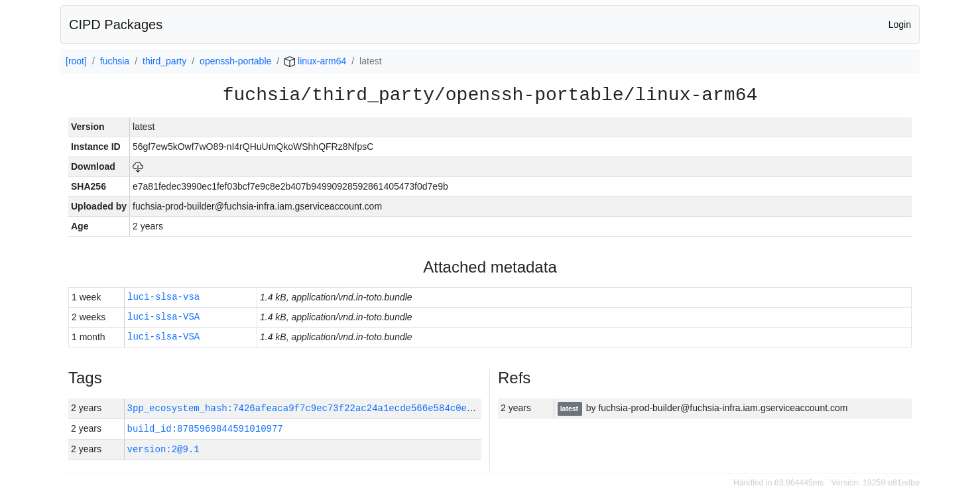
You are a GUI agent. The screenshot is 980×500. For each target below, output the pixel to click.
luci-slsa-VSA (163, 317)
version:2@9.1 (163, 449)
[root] (76, 61)
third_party (164, 61)
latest (570, 408)
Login (900, 25)
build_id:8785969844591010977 (205, 429)
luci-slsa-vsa (163, 297)
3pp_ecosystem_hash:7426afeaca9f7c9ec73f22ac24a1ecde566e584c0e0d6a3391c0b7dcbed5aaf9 (358, 408)
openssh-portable (235, 61)
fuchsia (115, 61)
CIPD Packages (116, 25)
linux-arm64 (315, 61)
